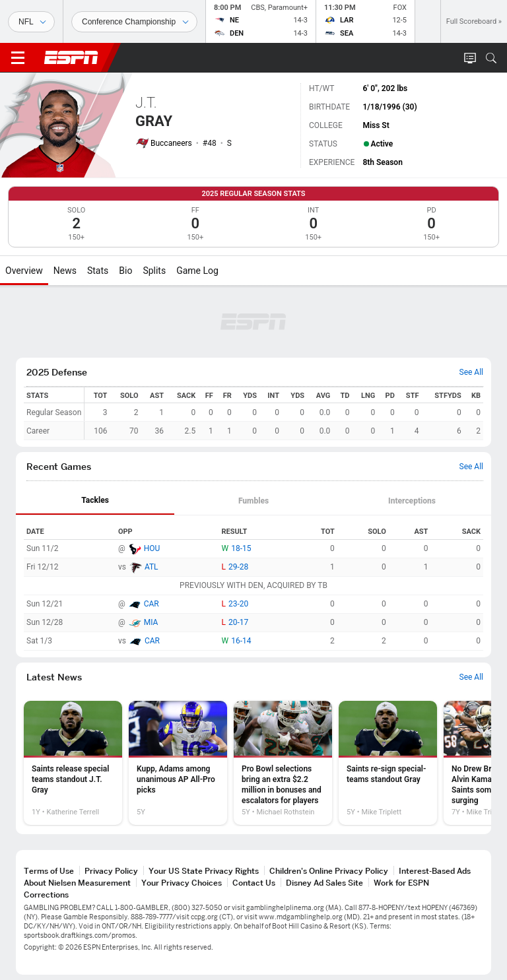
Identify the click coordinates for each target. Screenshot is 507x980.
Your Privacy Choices (182, 883)
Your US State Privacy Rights (204, 871)
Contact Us (254, 883)
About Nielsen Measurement (77, 883)
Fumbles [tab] (253, 501)
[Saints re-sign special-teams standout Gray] (388, 763)
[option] (73, 763)
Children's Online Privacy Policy (329, 871)
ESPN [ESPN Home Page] (71, 57)
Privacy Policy (111, 871)
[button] (491, 58)
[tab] (95, 501)
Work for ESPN (401, 883)
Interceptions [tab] (412, 501)
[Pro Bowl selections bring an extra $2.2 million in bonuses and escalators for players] (283, 763)
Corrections (46, 895)
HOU (152, 548)
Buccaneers (171, 143)
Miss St (376, 125)
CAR (152, 604)
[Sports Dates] (134, 22)
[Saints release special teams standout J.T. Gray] (73, 763)
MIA (151, 622)
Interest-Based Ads (435, 871)
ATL (152, 567)
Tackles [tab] (95, 500)
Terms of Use (49, 871)
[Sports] (31, 22)
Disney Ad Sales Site (324, 883)
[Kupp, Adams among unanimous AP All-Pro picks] (178, 763)
